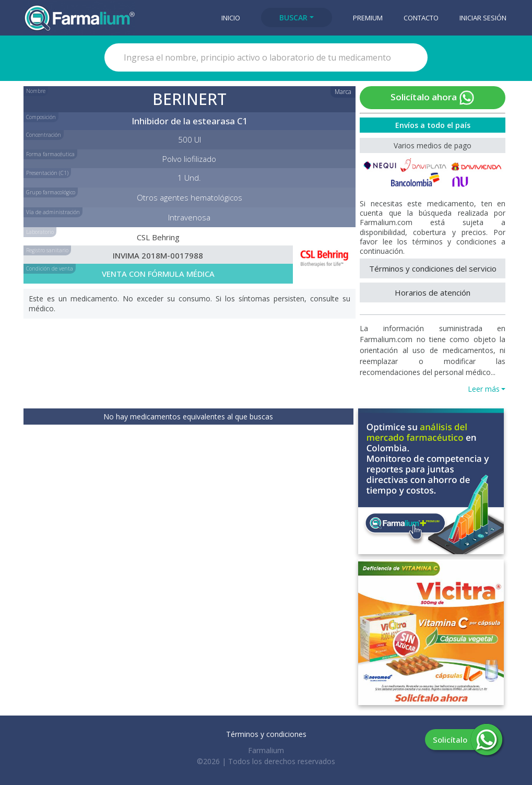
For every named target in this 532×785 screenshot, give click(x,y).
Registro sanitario (47, 250)
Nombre (36, 91)
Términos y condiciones (266, 734)
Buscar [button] (293, 17)
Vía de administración (53, 212)
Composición (41, 117)
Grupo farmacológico (51, 192)
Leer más (484, 389)
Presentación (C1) (47, 173)
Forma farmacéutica (50, 154)
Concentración (44, 135)
